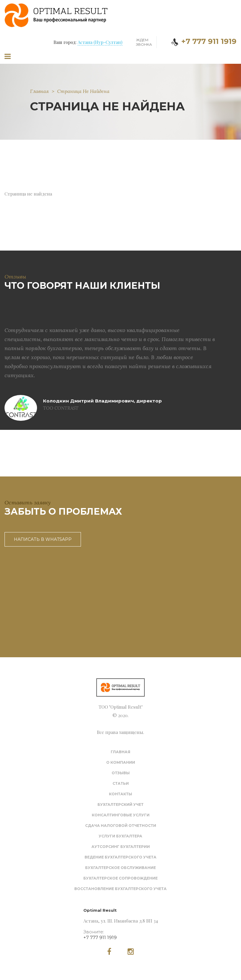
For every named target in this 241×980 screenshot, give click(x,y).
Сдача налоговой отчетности (121, 826)
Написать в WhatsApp (43, 539)
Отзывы (121, 773)
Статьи (121, 783)
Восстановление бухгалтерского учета (120, 889)
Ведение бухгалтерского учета (120, 857)
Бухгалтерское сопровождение (120, 878)
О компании (121, 762)
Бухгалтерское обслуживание (120, 868)
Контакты (120, 794)
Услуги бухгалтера (120, 836)
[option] (111, 356)
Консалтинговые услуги (121, 815)
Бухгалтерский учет (120, 804)
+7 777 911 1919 (100, 937)
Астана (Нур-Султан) (100, 42)
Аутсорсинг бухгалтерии (121, 847)
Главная (39, 91)
